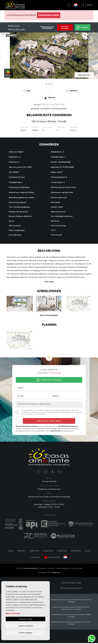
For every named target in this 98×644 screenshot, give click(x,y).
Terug (49, 84)
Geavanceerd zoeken (49, 15)
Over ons (62, 552)
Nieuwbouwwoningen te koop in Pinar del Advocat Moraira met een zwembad (71, 609)
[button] (49, 315)
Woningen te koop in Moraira (71, 589)
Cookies (58, 569)
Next (86, 56)
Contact (82, 27)
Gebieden (76, 552)
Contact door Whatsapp (49, 380)
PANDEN (21, 552)
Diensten (48, 552)
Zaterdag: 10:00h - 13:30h (49, 508)
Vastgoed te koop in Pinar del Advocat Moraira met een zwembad (71, 616)
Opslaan (49, 98)
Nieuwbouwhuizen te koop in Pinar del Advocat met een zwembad (71, 601)
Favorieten (52, 558)
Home (11, 552)
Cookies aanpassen (26, 626)
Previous (13, 56)
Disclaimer (43, 569)
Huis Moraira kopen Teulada (71, 584)
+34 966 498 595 (49, 482)
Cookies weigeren (26, 633)
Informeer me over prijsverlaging (47, 27)
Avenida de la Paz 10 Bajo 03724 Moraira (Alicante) (49, 497)
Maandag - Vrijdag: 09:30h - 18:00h (49, 505)
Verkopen (34, 552)
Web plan (66, 569)
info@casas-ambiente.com (49, 490)
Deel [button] (27, 91)
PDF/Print (72, 91)
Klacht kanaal (76, 569)
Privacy (51, 569)
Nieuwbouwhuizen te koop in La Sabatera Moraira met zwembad (71, 624)
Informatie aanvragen (65, 27)
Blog (88, 552)
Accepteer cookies (26, 619)
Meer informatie (13, 613)
